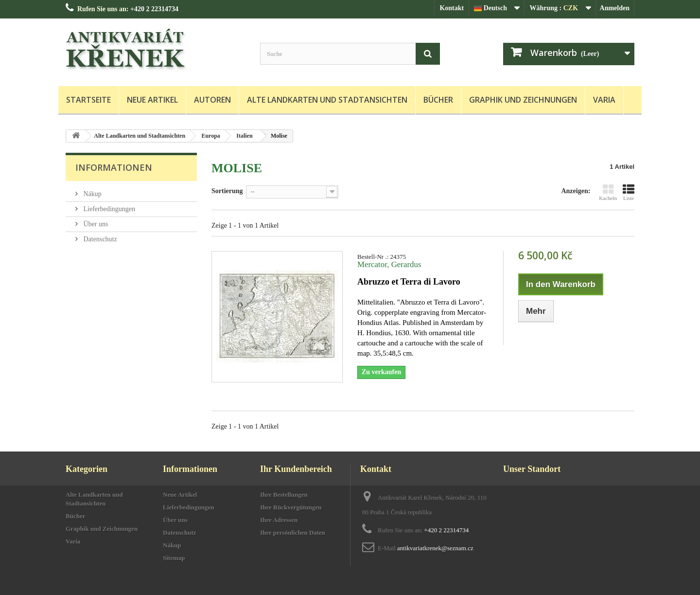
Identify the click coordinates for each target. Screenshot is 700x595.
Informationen (114, 167)
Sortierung (227, 191)
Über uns (95, 224)
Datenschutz (99, 239)
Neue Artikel (152, 100)
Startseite (88, 100)
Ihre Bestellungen (284, 495)
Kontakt (452, 8)
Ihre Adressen (279, 520)
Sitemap (174, 558)
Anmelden (615, 8)
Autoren (212, 100)
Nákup (92, 194)
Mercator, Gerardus (389, 264)
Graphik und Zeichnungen (523, 100)
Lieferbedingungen (108, 209)
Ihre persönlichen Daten (293, 532)
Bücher (438, 100)
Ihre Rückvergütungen (291, 507)
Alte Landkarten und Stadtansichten (327, 100)
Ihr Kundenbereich (296, 469)
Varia (604, 100)
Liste (629, 192)
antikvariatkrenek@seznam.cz (435, 548)
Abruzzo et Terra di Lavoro (409, 282)
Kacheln (608, 192)
